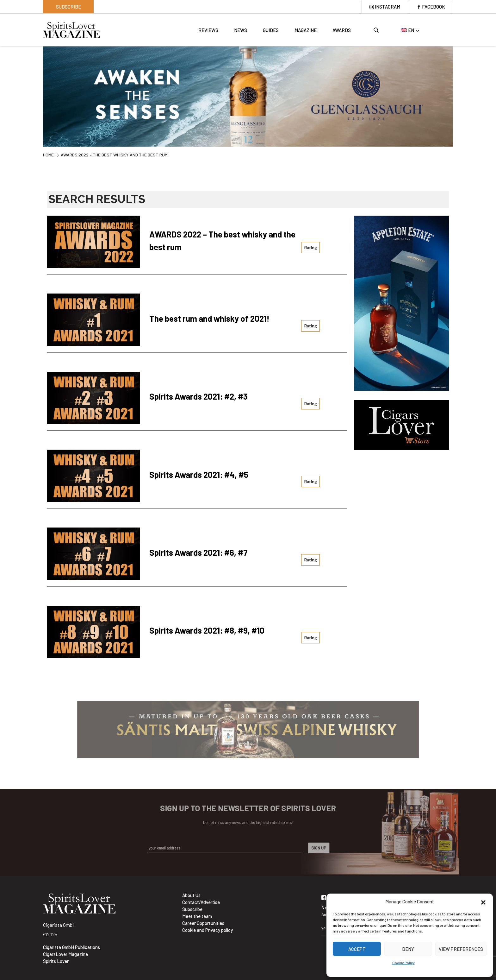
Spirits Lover (56, 961)
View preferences (461, 949)
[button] (483, 901)
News (241, 30)
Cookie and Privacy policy (208, 930)
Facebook (434, 7)
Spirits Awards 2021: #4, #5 (199, 474)
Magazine (306, 30)
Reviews (208, 30)
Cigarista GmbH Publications (71, 947)
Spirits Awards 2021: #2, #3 (198, 396)
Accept (357, 949)
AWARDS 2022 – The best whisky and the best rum (222, 240)
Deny (408, 949)
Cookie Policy (403, 963)
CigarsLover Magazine (65, 954)
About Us (191, 895)
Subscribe (68, 7)
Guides (271, 30)
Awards (342, 30)
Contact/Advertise (201, 902)
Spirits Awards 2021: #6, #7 (198, 552)
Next (458, 96)
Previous (38, 96)
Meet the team (197, 916)
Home (48, 155)
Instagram (387, 7)
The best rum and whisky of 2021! (209, 318)
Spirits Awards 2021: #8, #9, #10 (207, 630)
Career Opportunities (203, 923)
